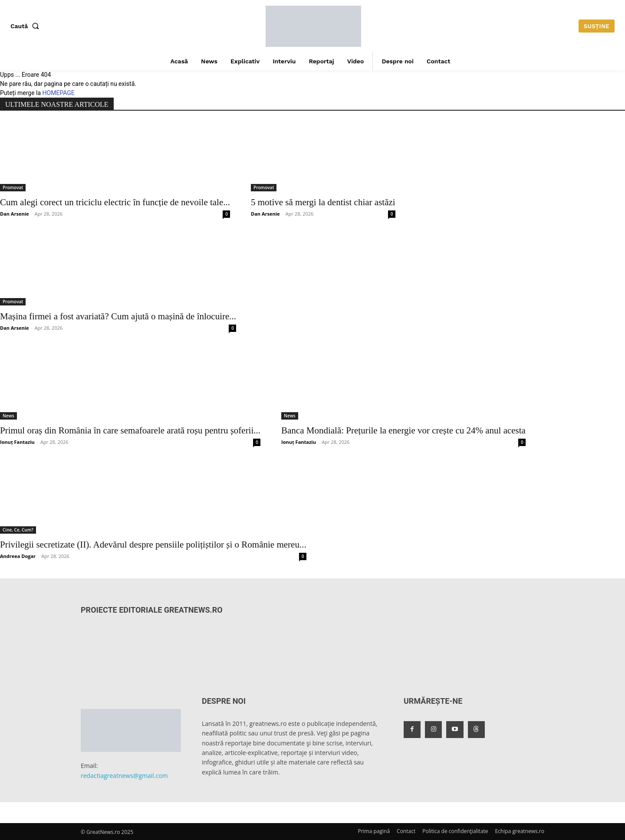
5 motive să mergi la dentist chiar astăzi (323, 202)
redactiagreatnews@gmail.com (124, 776)
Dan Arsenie (15, 214)
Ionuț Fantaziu (17, 442)
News (8, 416)
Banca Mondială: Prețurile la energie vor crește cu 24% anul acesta (403, 430)
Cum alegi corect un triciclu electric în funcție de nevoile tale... (115, 202)
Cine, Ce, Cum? (18, 530)
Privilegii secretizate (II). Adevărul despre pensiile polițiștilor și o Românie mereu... (153, 545)
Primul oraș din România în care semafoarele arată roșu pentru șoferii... (130, 430)
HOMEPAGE (59, 93)
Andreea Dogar (18, 556)
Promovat (13, 187)
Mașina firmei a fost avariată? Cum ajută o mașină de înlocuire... (118, 316)
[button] (26, 26)
